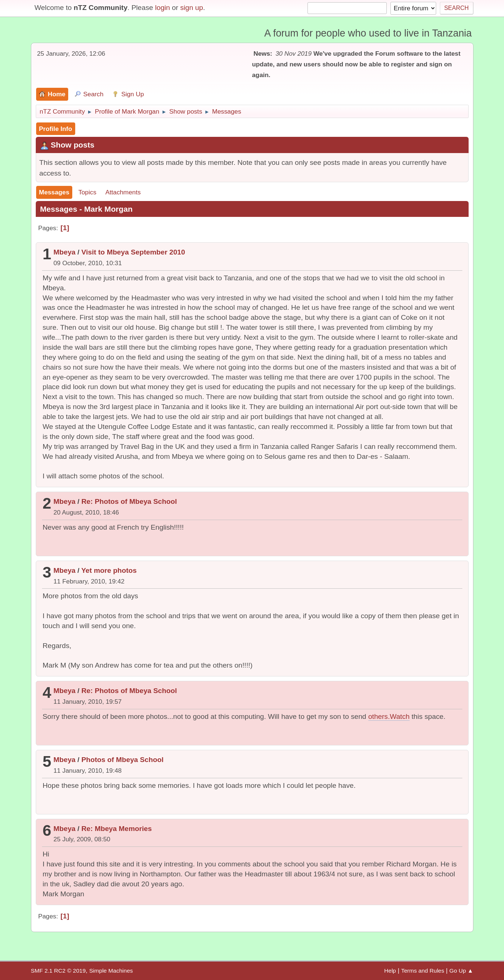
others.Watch (389, 716)
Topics (87, 192)
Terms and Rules (423, 971)
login (162, 8)
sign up (192, 8)
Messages (54, 192)
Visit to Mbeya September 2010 (133, 252)
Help (390, 971)
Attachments (123, 192)
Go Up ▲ (461, 971)
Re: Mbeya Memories (117, 829)
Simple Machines (111, 971)
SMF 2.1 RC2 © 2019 (58, 971)
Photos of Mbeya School (123, 760)
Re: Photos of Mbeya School (129, 501)
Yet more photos (109, 570)
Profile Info (56, 129)
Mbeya (65, 252)
